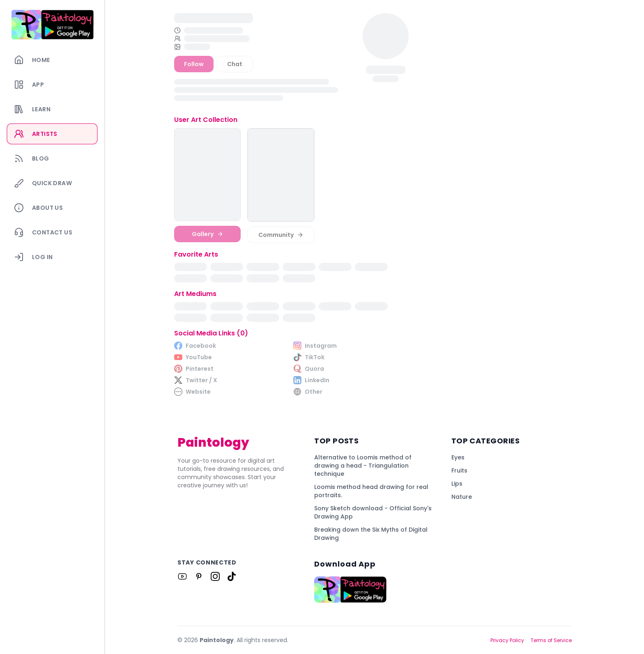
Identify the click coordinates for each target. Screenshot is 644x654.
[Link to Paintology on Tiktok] (232, 576)
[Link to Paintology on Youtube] (182, 576)
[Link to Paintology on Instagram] (215, 576)
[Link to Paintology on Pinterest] (199, 576)
